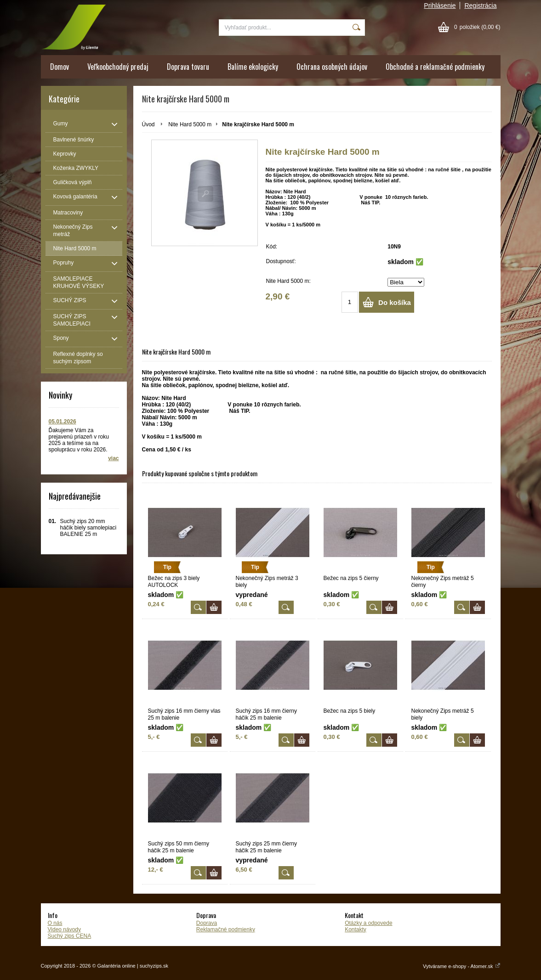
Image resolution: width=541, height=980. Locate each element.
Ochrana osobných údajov (332, 67)
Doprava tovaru (188, 67)
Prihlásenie (440, 6)
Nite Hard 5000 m (190, 124)
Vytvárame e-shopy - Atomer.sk (461, 966)
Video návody (65, 929)
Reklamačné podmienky (226, 929)
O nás (55, 923)
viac (113, 458)
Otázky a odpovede (368, 923)
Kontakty (356, 929)
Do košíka (395, 302)
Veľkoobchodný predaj (118, 67)
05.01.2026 (63, 422)
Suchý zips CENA (70, 936)
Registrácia (480, 6)
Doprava (207, 923)
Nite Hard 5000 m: (288, 281)
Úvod (148, 124)
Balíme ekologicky (253, 67)
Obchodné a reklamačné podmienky (435, 67)
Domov (60, 67)
